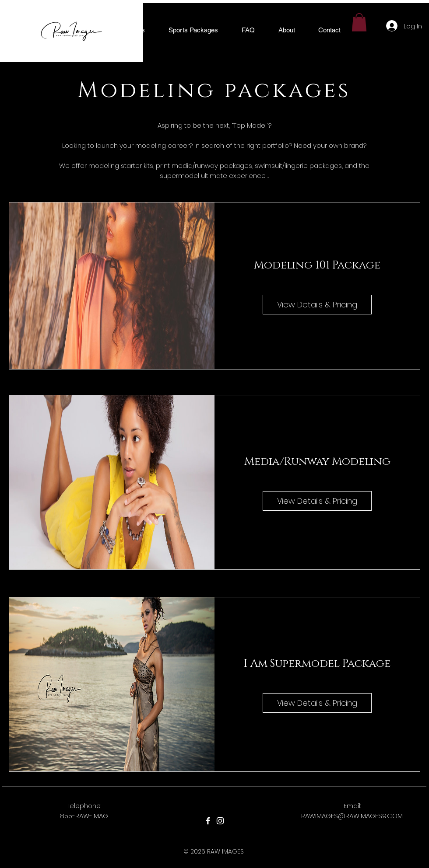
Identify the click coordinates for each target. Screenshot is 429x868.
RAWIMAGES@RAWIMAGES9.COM (352, 816)
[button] (132, 30)
